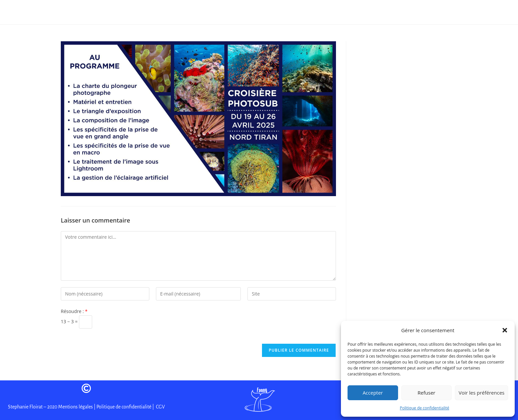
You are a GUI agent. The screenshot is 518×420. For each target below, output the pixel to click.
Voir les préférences (481, 393)
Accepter (373, 393)
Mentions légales (76, 407)
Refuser (426, 393)
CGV (160, 407)
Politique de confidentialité (424, 408)
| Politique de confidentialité (123, 407)
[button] (505, 330)
